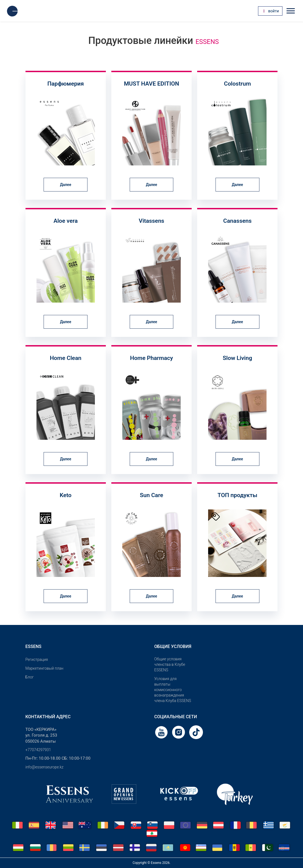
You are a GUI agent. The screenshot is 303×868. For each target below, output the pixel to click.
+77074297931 (38, 750)
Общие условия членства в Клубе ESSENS (170, 664)
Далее (66, 185)
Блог (30, 677)
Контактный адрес (48, 717)
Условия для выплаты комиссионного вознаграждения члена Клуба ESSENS (173, 690)
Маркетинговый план (44, 668)
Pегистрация (37, 660)
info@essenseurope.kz (45, 767)
